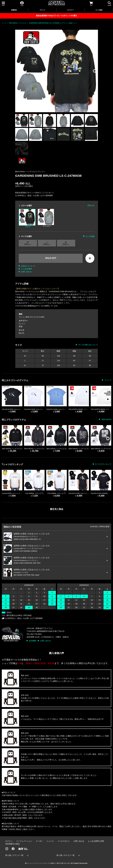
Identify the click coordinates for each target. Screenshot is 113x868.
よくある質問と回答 (96, 841)
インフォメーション (24, 841)
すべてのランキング (103, 464)
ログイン (9, 841)
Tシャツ (42, 172)
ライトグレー (46, 218)
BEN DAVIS (106, 419)
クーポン (39, 841)
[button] (95, 71)
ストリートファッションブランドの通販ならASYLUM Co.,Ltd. (48, 863)
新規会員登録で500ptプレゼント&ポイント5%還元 (56, 16)
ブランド (42, 10)
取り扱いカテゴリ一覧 (66, 855)
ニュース (50, 841)
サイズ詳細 (90, 236)
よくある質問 (26, 269)
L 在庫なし (47, 243)
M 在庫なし (28, 243)
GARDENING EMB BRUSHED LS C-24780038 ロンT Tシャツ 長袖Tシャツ (53, 23)
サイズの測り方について (88, 345)
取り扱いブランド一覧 (14, 855)
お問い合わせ (26, 272)
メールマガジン (64, 841)
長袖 (21, 326)
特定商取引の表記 (13, 844)
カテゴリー (71, 10)
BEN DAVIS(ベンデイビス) (18, 23)
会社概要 (32, 641)
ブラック (27, 218)
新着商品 (14, 10)
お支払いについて (28, 266)
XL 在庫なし (66, 243)
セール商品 (99, 10)
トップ (4, 23)
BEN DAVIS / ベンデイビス (26, 172)
